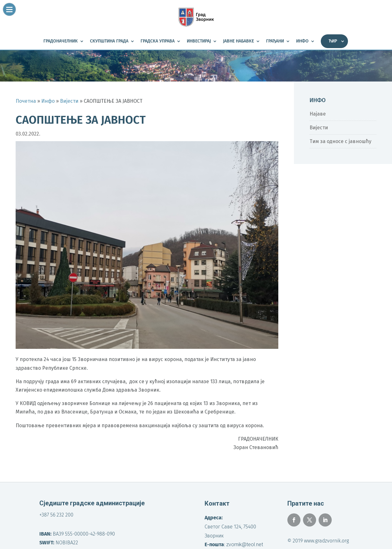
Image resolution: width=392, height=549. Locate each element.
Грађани (275, 41)
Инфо (302, 41)
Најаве (318, 114)
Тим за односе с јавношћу (340, 141)
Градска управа (158, 41)
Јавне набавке (238, 41)
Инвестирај (199, 41)
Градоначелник (61, 41)
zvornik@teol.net (245, 544)
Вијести (319, 128)
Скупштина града (109, 41)
